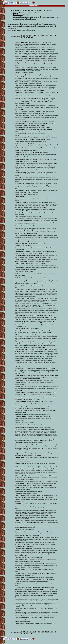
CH (27, 35)
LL (43, 35)
